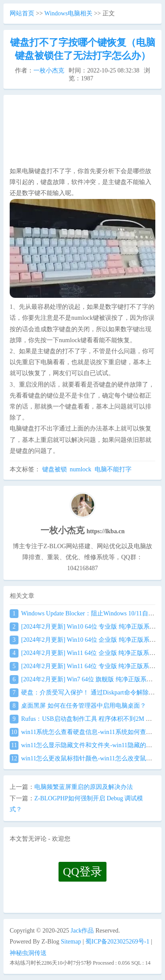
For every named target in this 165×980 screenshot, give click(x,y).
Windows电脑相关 (68, 13)
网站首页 (22, 13)
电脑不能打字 (113, 469)
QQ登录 (82, 872)
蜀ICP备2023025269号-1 (117, 942)
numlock (81, 469)
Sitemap (71, 942)
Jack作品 (82, 931)
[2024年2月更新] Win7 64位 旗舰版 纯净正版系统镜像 (87, 679)
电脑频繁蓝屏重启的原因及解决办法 (84, 787)
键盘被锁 (55, 469)
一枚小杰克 (49, 71)
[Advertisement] (82, 133)
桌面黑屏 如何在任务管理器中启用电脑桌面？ (78, 706)
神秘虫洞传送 (28, 953)
